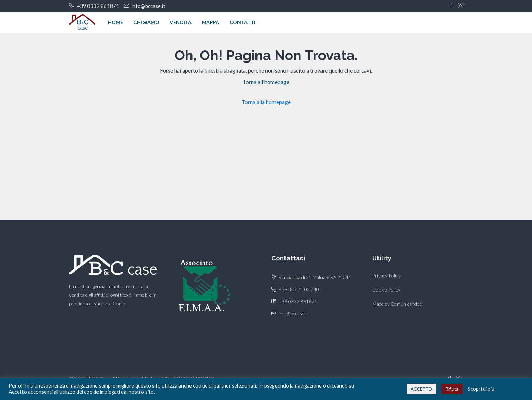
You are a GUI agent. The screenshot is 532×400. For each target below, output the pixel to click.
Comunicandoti (407, 304)
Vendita (181, 22)
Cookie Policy (386, 290)
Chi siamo (146, 22)
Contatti (242, 22)
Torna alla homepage (266, 102)
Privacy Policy (386, 275)
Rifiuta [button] (452, 389)
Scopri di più (481, 389)
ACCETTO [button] (421, 389)
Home (115, 22)
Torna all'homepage (266, 82)
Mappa (211, 22)
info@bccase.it (293, 313)
